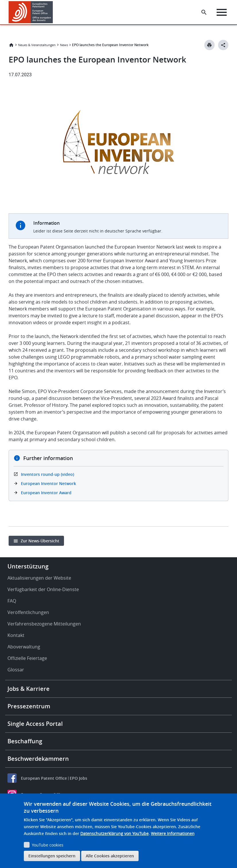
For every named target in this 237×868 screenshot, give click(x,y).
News (64, 45)
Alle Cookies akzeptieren (110, 856)
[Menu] (222, 12)
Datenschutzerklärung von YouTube (114, 833)
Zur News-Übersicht (40, 541)
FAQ (12, 601)
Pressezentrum (29, 706)
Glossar (16, 670)
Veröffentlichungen (28, 612)
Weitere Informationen (173, 833)
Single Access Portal (35, 724)
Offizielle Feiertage (27, 658)
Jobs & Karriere (29, 689)
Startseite (11, 45)
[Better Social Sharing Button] (223, 45)
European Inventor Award (46, 493)
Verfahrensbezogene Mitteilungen (44, 624)
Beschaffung (25, 741)
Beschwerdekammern (38, 759)
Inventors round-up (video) (47, 474)
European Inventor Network (48, 483)
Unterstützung (28, 566)
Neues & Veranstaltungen (37, 45)
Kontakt (16, 635)
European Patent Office (44, 778)
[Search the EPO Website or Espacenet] (204, 12)
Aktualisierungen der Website (39, 578)
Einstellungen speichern (52, 856)
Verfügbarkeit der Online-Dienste (43, 589)
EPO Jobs (78, 778)
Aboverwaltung (24, 647)
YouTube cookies (48, 845)
